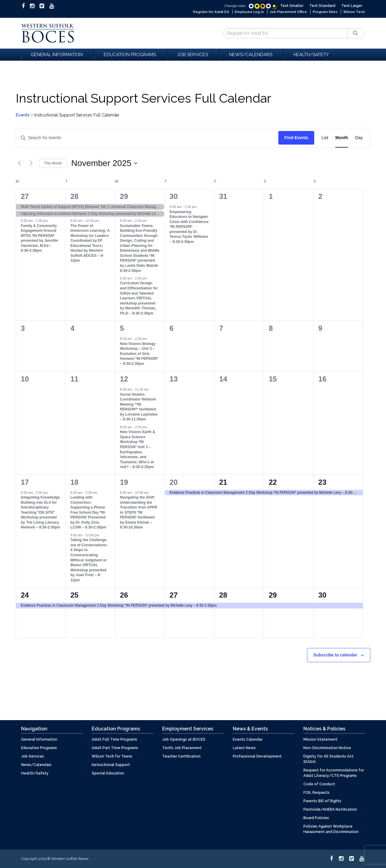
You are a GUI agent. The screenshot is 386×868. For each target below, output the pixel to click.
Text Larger (352, 6)
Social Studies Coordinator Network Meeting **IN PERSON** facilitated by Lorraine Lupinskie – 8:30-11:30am (139, 407)
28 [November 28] (223, 595)
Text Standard (322, 6)
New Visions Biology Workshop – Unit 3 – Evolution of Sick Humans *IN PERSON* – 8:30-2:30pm (139, 354)
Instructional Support (111, 765)
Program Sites (324, 12)
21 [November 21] (223, 482)
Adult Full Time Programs (114, 739)
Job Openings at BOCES (184, 739)
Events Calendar (248, 739)
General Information (58, 55)
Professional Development (257, 756)
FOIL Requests (316, 793)
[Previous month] (19, 163)
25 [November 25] (74, 595)
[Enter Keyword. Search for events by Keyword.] (147, 138)
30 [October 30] (174, 196)
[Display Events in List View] (325, 138)
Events (23, 115)
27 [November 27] (174, 595)
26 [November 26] (124, 595)
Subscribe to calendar (335, 655)
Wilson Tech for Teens (112, 756)
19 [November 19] (124, 482)
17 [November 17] (25, 482)
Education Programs (131, 55)
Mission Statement (320, 739)
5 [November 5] (122, 328)
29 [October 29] (124, 196)
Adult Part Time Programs (115, 748)
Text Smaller (292, 6)
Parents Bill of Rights (322, 801)
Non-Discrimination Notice (327, 748)
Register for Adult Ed (206, 12)
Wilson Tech (354, 12)
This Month (53, 163)
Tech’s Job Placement (182, 748)
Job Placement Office (286, 12)
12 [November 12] (124, 379)
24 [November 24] (25, 595)
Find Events (296, 138)
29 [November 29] (273, 595)
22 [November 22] (273, 482)
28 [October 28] (74, 196)
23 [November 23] (323, 482)
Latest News (244, 748)
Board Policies (316, 818)
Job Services (193, 55)
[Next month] (31, 163)
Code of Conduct (319, 784)
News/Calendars (252, 55)
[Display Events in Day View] (359, 138)
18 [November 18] (74, 482)
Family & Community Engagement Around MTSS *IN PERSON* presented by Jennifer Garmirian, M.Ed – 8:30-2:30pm (40, 238)
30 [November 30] (323, 595)
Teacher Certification (181, 756)
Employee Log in (246, 12)
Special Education (108, 773)
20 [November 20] (174, 482)
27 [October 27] (25, 196)
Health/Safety (311, 55)
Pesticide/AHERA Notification (330, 809)
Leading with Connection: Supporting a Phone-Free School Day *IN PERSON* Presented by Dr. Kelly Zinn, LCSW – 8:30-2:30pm (88, 512)
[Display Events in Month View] (342, 138)
